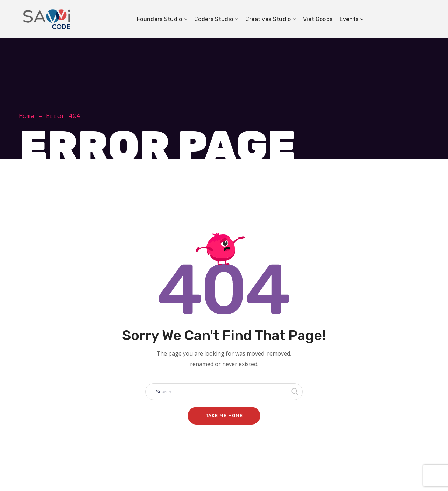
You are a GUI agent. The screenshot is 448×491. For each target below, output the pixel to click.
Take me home (224, 416)
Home (27, 116)
